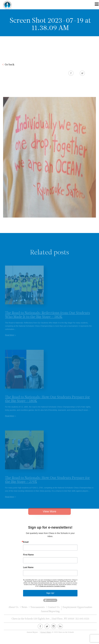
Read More (9, 337)
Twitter (82, 73)
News (24, 607)
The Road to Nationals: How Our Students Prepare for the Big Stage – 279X (47, 482)
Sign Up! (50, 593)
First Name (28, 555)
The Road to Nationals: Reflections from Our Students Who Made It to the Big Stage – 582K (48, 317)
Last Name (28, 567)
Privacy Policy (46, 632)
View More (49, 514)
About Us (13, 607)
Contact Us (54, 607)
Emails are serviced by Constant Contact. (52, 586)
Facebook (71, 73)
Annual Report (32, 632)
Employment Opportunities (77, 607)
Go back (10, 64)
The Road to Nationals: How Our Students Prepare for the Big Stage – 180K (47, 401)
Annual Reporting (50, 611)
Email (26, 542)
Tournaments (38, 607)
